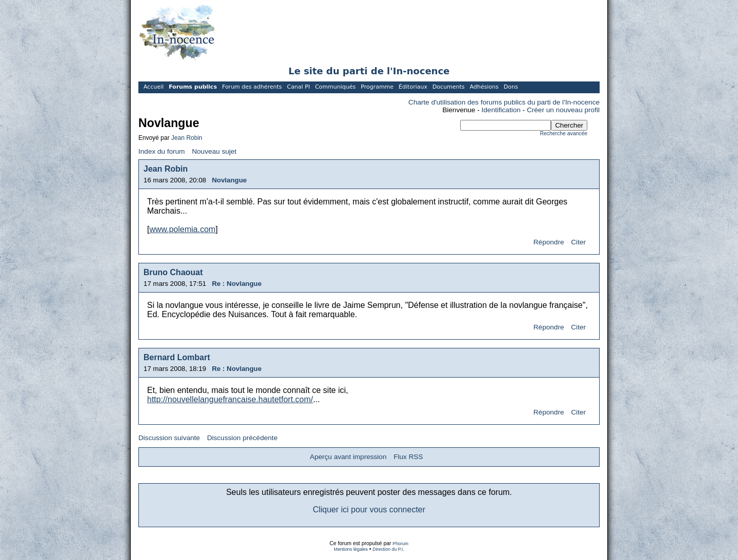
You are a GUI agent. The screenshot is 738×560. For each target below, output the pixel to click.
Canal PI (299, 87)
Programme (377, 87)
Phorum (401, 544)
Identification (501, 110)
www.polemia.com (182, 229)
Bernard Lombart (177, 357)
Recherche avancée (564, 133)
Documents (449, 87)
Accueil (153, 87)
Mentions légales (351, 549)
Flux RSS (408, 457)
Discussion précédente (242, 438)
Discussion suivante (169, 438)
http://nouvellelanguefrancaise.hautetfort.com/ (230, 399)
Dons (511, 87)
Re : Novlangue (237, 284)
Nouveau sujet (214, 151)
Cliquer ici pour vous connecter (369, 510)
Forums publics (193, 87)
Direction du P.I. (388, 549)
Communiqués (335, 87)
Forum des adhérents (252, 87)
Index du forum (162, 151)
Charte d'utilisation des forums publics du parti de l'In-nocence (504, 102)
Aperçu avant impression (348, 457)
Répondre (549, 242)
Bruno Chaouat (173, 272)
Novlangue (229, 180)
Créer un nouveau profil (563, 110)
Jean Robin (187, 138)
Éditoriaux (413, 87)
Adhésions (484, 87)
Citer (578, 242)
